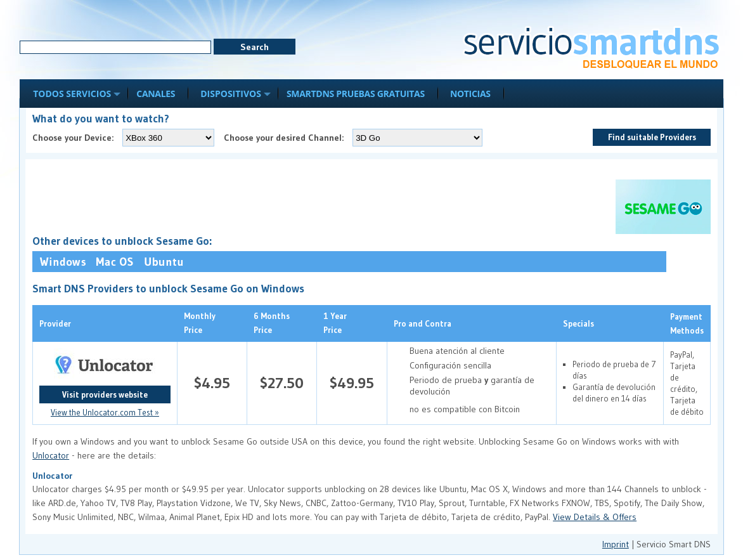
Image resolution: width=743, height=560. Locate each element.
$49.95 (352, 383)
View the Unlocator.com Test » (105, 412)
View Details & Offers (595, 517)
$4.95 (212, 383)
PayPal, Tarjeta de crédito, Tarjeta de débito (687, 383)
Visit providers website (105, 394)
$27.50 (282, 383)
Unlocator (51, 455)
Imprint (616, 544)
